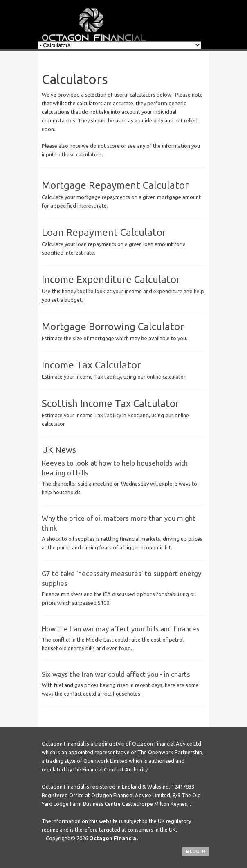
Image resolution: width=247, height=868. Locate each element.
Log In (196, 851)
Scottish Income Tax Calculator (110, 403)
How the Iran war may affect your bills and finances (121, 629)
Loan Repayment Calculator (104, 232)
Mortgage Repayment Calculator (115, 185)
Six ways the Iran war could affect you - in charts (116, 674)
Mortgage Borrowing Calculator (113, 327)
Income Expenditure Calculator (111, 279)
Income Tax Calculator (91, 365)
